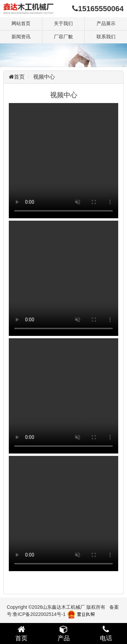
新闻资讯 (21, 37)
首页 (19, 77)
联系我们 (106, 37)
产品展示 (106, 23)
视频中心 (44, 77)
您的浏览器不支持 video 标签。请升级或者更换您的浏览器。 (63, 161)
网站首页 (21, 23)
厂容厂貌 (63, 37)
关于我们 (63, 23)
